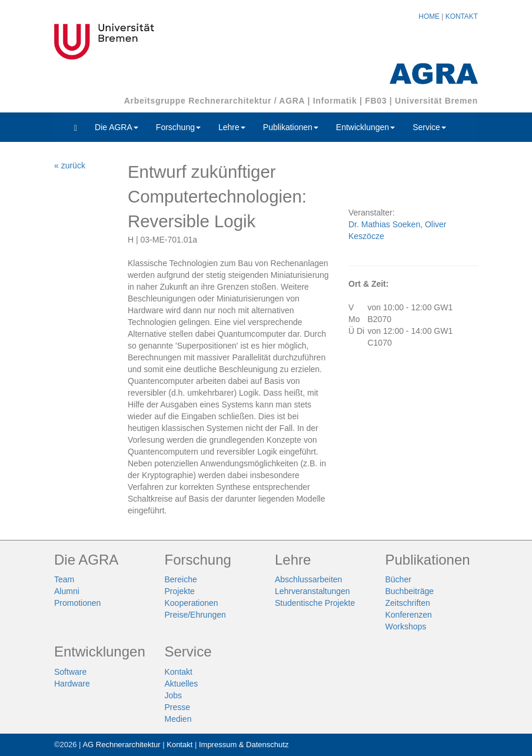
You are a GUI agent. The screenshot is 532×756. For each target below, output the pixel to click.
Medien (178, 719)
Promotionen (77, 603)
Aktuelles (182, 684)
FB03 (376, 101)
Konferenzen (409, 615)
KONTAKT (462, 16)
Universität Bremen (436, 101)
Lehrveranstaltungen (312, 591)
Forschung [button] (178, 127)
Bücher (398, 579)
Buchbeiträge (410, 591)
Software (70, 672)
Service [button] (429, 127)
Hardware (72, 684)
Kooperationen (192, 603)
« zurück (70, 165)
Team (64, 579)
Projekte (180, 591)
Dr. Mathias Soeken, (387, 224)
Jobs (174, 695)
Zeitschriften (408, 603)
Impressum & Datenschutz (244, 745)
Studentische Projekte (315, 603)
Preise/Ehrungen (195, 615)
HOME (429, 16)
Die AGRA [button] (117, 127)
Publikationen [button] (291, 127)
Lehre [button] (232, 127)
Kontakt (179, 672)
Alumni (67, 591)
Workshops (406, 626)
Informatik (335, 101)
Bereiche (181, 579)
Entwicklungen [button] (365, 127)
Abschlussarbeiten (308, 579)
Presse (178, 707)
